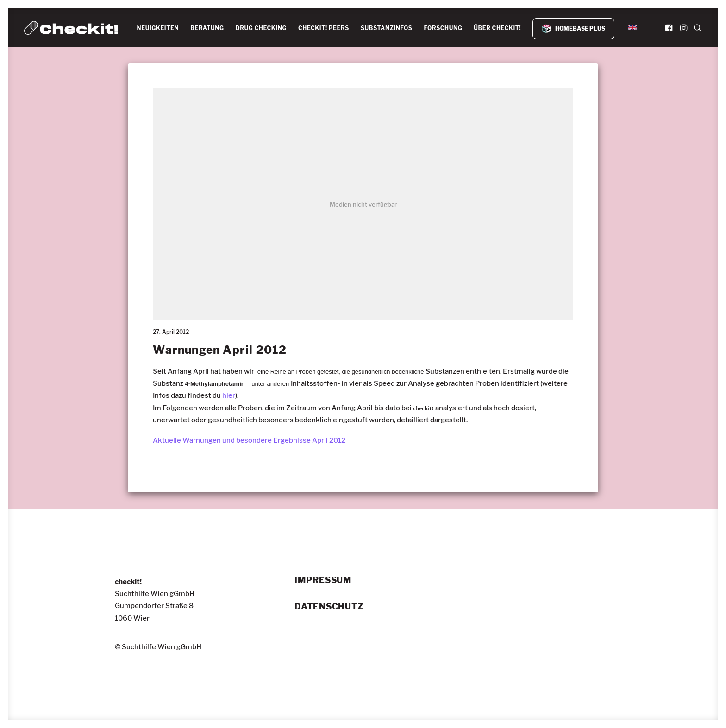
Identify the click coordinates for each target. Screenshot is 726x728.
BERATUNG (207, 28)
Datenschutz (329, 607)
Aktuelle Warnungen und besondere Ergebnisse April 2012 (249, 440)
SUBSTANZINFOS (387, 28)
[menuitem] (158, 28)
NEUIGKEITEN (158, 28)
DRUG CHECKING (261, 28)
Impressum (323, 580)
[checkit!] (71, 28)
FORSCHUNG (443, 28)
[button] (670, 28)
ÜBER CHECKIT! (497, 28)
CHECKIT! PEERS (324, 28)
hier (229, 395)
